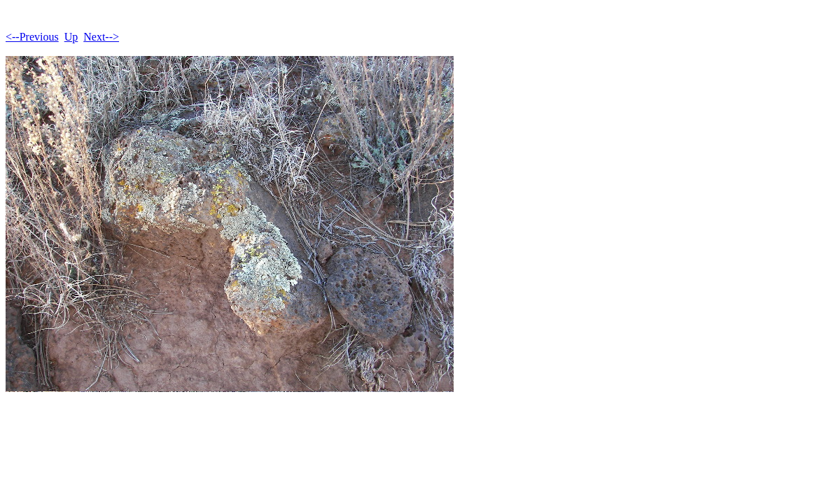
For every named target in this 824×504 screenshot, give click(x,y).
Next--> (101, 37)
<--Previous (32, 37)
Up (71, 37)
